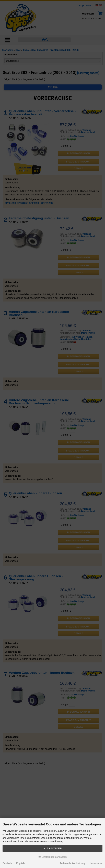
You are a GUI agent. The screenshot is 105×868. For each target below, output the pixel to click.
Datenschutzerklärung (72, 863)
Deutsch (7, 863)
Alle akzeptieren (52, 848)
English (20, 863)
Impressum (96, 863)
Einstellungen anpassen (53, 857)
